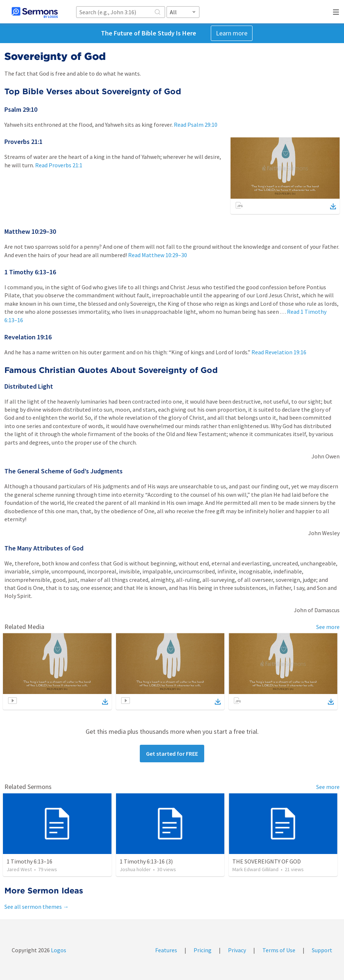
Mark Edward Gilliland (255, 869)
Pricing (203, 950)
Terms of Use (279, 950)
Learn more (232, 33)
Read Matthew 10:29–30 (158, 255)
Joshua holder (135, 869)
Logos (58, 950)
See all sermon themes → (37, 907)
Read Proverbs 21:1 (59, 165)
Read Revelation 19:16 (279, 352)
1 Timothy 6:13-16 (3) (146, 861)
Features (166, 950)
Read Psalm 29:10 (196, 125)
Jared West (19, 869)
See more (328, 627)
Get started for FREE (172, 754)
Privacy (237, 950)
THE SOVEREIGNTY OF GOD (267, 861)
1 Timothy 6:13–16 (29, 861)
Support (322, 950)
